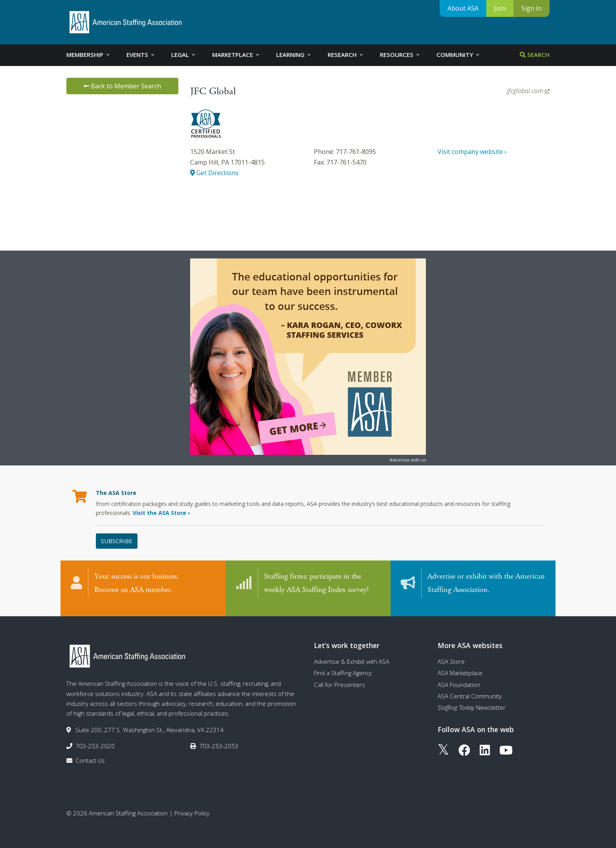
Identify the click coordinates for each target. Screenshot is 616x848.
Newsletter (472, 700)
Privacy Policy (192, 805)
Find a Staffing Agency (343, 665)
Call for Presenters (339, 677)
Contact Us (90, 753)
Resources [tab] (400, 55)
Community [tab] (458, 55)
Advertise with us (408, 460)
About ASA (463, 8)
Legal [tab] (184, 55)
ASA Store (451, 654)
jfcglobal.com (528, 91)
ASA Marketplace (460, 665)
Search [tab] (535, 55)
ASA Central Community (470, 688)
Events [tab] (141, 55)
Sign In (532, 8)
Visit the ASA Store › (161, 513)
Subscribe (117, 541)
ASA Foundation (459, 677)
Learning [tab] (294, 55)
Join (500, 8)
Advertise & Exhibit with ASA (352, 654)
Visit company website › (472, 152)
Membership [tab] (89, 55)
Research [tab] (346, 55)
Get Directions (214, 173)
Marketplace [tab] (236, 55)
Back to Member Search (122, 86)
